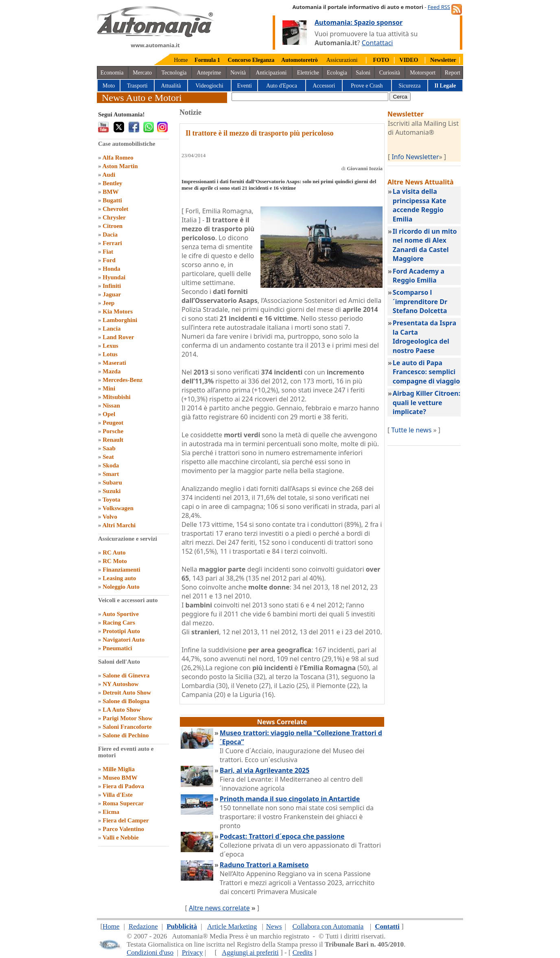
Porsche (113, 431)
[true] (310, 97)
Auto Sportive (120, 614)
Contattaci (377, 43)
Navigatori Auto (124, 640)
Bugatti (112, 200)
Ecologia (337, 73)
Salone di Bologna (126, 701)
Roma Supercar (123, 803)
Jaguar (112, 294)
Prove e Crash (367, 86)
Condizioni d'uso (150, 953)
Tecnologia (174, 73)
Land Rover (118, 337)
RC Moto (115, 561)
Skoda (111, 465)
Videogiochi (209, 86)
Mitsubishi (116, 397)
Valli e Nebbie (121, 837)
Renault (113, 440)
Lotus (110, 354)
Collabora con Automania (328, 926)
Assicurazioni (342, 60)
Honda (111, 269)
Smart (111, 474)
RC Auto (114, 552)
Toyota (112, 500)
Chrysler (114, 217)
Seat (108, 457)
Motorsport (423, 73)
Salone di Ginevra (126, 675)
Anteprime (209, 73)
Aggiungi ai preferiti (250, 953)
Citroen (113, 226)
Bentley (112, 183)
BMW (110, 192)
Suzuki (112, 491)
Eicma (111, 812)
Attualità (171, 86)
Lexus (110, 346)
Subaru (112, 482)
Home (181, 60)
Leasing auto (119, 578)
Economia (112, 73)
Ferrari (112, 243)
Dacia (110, 235)
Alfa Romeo (118, 158)
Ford (109, 260)
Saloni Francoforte (127, 727)
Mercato (142, 73)
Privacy (192, 953)
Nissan (111, 406)
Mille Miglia (119, 769)
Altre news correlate (219, 908)
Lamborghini (120, 320)
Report (453, 73)
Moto (109, 86)
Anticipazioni (271, 73)
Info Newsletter (415, 157)
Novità (238, 73)
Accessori (324, 86)
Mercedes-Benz (122, 380)
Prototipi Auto (121, 631)
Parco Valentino (123, 829)
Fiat (108, 252)
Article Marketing (232, 926)
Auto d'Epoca (282, 86)
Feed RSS (439, 7)
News (274, 926)
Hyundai (114, 277)
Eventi (244, 86)
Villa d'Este (118, 795)
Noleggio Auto (121, 587)
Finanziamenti (121, 570)
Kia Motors (118, 311)
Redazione (143, 926)
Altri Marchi (119, 525)
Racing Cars (119, 623)
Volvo (110, 517)
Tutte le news (411, 430)
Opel (109, 414)
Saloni (363, 73)
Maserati (114, 363)
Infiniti (112, 286)
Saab (109, 448)
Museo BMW (120, 778)
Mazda (112, 371)
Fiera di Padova (123, 786)
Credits (303, 953)
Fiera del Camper (126, 820)
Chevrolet (115, 209)
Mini (109, 388)
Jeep (108, 303)
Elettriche (308, 73)
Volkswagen (118, 508)
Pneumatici (117, 648)
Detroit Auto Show (127, 693)
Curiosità (390, 73)
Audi (109, 175)
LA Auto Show (121, 710)
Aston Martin (120, 166)
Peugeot (113, 423)
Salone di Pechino (126, 735)
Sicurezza (409, 86)
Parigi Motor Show (127, 718)
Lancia (112, 329)
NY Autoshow (120, 684)
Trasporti (137, 86)
